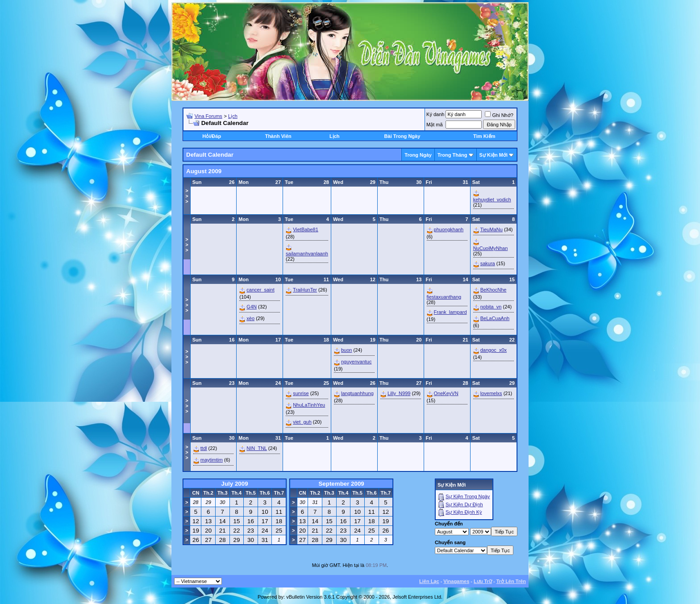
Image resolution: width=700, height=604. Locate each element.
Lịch (233, 116)
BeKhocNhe (494, 290)
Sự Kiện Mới (494, 155)
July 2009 (235, 484)
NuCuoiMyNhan (491, 248)
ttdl (204, 448)
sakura (488, 263)
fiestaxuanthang (444, 297)
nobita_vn (491, 307)
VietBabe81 (306, 229)
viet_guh (302, 422)
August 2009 (204, 171)
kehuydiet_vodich (492, 200)
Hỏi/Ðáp (212, 136)
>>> (187, 196)
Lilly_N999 (399, 393)
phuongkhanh (449, 229)
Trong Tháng (452, 155)
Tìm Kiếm (484, 136)
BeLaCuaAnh (495, 318)
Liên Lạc (429, 581)
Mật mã (435, 125)
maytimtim (212, 460)
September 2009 (341, 484)
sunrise (301, 393)
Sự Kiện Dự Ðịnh (464, 504)
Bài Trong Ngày (402, 136)
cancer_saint (260, 290)
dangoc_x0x (494, 350)
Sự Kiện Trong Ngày (468, 496)
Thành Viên (278, 136)
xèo (250, 318)
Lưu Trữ (483, 581)
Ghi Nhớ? (499, 115)
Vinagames (456, 581)
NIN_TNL (256, 448)
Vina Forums (208, 116)
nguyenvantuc (356, 362)
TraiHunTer (305, 290)
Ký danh (435, 114)
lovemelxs (491, 393)
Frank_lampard (450, 312)
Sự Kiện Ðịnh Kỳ (464, 512)
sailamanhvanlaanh (307, 254)
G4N (252, 307)
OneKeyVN (446, 393)
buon (346, 350)
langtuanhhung (357, 393)
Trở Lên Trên (511, 581)
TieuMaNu (492, 229)
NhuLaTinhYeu (309, 405)
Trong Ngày (418, 155)
